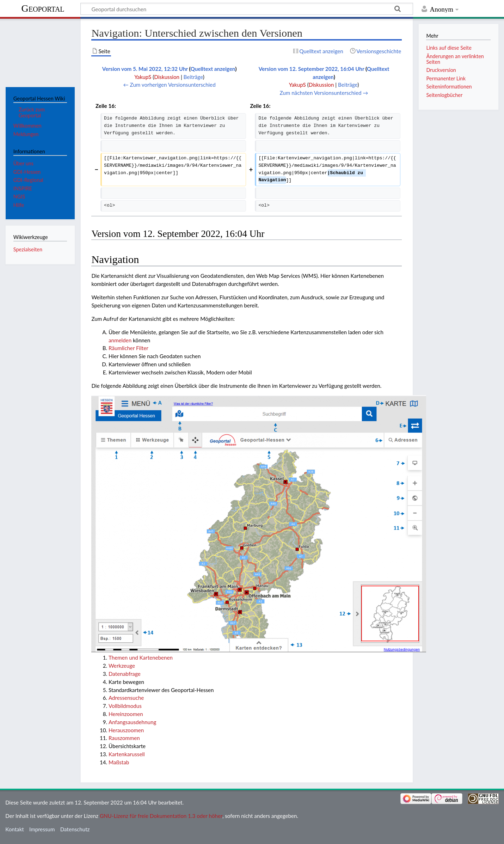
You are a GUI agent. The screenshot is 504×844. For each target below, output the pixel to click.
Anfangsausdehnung (132, 722)
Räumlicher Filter (128, 348)
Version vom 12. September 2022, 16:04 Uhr (312, 69)
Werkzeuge (122, 666)
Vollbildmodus (125, 706)
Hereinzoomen (126, 714)
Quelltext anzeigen (213, 69)
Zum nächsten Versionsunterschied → (324, 93)
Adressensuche (126, 698)
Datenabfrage (125, 674)
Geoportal (43, 8)
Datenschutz (75, 829)
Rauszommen (124, 738)
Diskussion (167, 77)
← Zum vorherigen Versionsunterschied (170, 85)
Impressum (42, 829)
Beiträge (193, 77)
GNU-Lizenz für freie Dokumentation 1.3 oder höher (161, 816)
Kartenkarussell (127, 754)
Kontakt (15, 829)
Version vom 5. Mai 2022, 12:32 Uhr (145, 69)
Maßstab (119, 762)
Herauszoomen (126, 730)
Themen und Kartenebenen (141, 658)
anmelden (120, 340)
